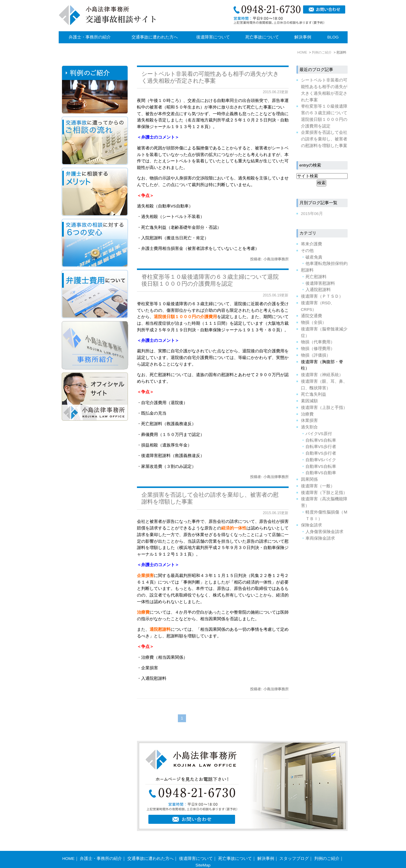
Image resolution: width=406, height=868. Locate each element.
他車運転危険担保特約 (327, 264)
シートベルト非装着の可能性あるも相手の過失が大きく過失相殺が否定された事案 (210, 77)
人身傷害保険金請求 (324, 532)
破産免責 (314, 257)
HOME (68, 847)
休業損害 (309, 420)
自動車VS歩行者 (321, 453)
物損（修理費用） (318, 349)
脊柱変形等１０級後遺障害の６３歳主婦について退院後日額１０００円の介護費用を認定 (210, 280)
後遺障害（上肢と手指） (324, 408)
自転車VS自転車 (321, 440)
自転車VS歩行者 (321, 447)
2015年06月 (312, 214)
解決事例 (303, 37)
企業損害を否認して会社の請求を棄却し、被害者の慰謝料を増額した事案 (324, 139)
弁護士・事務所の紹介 (90, 37)
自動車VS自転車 (321, 466)
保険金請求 (311, 525)
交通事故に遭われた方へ (155, 37)
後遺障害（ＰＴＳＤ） (322, 296)
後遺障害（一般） (318, 486)
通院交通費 (311, 316)
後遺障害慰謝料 (320, 283)
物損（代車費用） (318, 342)
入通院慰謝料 (318, 290)
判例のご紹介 (327, 847)
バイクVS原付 (319, 434)
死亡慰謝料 (316, 277)
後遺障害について (213, 37)
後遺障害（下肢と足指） (324, 493)
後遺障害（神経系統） (322, 375)
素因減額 (309, 401)
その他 (307, 251)
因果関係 (309, 479)
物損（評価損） (316, 355)
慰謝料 (307, 270)
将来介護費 (311, 244)
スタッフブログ (294, 847)
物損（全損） (314, 322)
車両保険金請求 (320, 538)
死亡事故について (262, 37)
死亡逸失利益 (314, 394)
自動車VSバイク (321, 460)
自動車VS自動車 (321, 473)
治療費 (307, 414)
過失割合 (309, 427)
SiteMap (203, 853)
